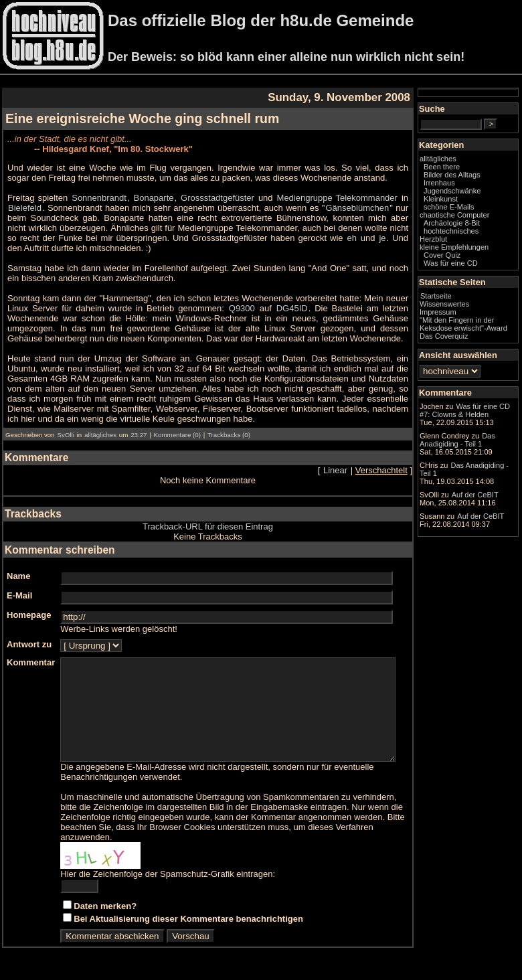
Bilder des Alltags (479, 186)
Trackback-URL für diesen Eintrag (221, 526)
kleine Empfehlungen (481, 266)
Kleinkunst (467, 210)
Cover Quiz (469, 274)
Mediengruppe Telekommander (359, 198)
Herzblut (460, 258)
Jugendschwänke (479, 202)
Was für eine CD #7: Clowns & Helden (479, 452)
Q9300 (207, 308)
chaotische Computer (464, 230)
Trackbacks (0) (229, 435)
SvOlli (65, 435)
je (317, 238)
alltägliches (100, 435)
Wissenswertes (471, 323)
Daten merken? (105, 916)
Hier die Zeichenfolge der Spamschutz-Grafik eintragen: (168, 884)
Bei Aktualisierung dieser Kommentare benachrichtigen (188, 929)
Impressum (465, 331)
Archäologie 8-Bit (478, 242)
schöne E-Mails (476, 218)
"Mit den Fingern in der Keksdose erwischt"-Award (477, 347)
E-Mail (19, 595)
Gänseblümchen (362, 208)
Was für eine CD (477, 282)
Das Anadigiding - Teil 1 (477, 539)
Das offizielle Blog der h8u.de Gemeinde (261, 20)
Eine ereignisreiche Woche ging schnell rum (142, 118)
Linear (362, 470)
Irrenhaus (466, 194)
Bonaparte (164, 198)
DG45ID (255, 308)
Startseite (463, 315)
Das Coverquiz (470, 363)
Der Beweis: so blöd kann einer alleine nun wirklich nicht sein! (286, 57)
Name (18, 576)
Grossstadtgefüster (231, 198)
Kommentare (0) (177, 435)
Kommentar (31, 662)
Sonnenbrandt (106, 198)
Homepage (29, 615)
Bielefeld (25, 208)
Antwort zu (29, 644)
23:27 (139, 435)
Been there (468, 178)
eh (284, 238)
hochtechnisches (478, 250)
